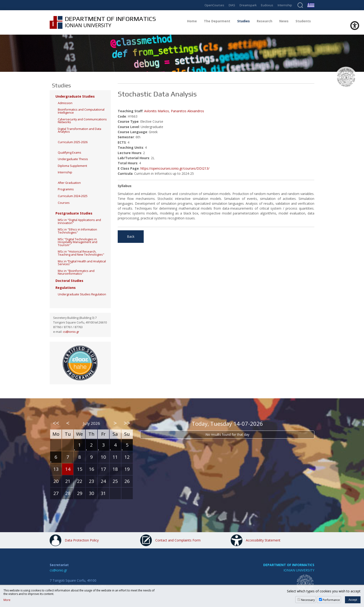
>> (127, 423)
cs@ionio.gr (71, 332)
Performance (331, 600)
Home (192, 21)
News (284, 21)
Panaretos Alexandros (187, 111)
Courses (64, 203)
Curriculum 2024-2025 (73, 196)
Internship (285, 5)
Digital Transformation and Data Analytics (80, 130)
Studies (244, 21)
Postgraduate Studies (74, 213)
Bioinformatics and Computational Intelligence (81, 111)
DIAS (232, 5)
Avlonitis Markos (157, 111)
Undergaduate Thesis (73, 159)
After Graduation (69, 183)
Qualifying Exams (70, 153)
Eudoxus (267, 5)
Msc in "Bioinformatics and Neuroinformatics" (76, 272)
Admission (65, 103)
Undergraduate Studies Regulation (82, 294)
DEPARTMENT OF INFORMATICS (289, 565)
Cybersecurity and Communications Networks (82, 121)
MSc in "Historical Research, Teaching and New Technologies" (81, 253)
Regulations (66, 288)
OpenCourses (214, 5)
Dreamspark (248, 5)
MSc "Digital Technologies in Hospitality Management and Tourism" (78, 242)
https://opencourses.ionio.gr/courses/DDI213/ (175, 168)
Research (265, 21)
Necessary (308, 600)
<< (56, 423)
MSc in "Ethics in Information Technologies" (77, 231)
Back (131, 236)
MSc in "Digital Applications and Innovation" (79, 221)
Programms (66, 189)
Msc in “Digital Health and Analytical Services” (82, 263)
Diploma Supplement (72, 166)
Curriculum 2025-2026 (73, 142)
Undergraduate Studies (75, 96)
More (7, 600)
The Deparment (217, 21)
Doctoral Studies (69, 281)
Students (303, 21)
